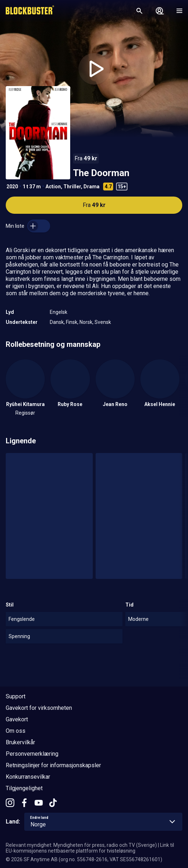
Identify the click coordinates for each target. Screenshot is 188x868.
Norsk (86, 322)
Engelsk (59, 312)
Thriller (72, 187)
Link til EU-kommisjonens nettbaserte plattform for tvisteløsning (90, 848)
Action (53, 187)
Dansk (57, 322)
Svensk (103, 322)
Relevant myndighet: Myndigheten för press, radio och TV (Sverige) (81, 845)
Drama (91, 187)
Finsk (72, 322)
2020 (12, 187)
